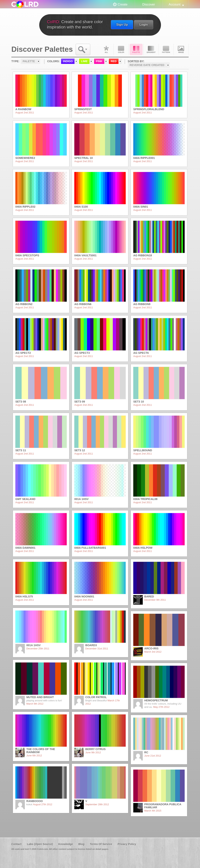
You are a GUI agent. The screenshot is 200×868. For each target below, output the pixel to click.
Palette (136, 49)
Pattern (166, 49)
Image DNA (181, 49)
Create (123, 4)
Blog (81, 844)
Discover (149, 4)
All (106, 49)
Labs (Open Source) (40, 844)
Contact (16, 844)
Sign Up (122, 24)
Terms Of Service (101, 844)
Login (144, 24)
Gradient (151, 49)
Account (175, 4)
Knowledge (66, 844)
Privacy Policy (127, 844)
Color (121, 49)
